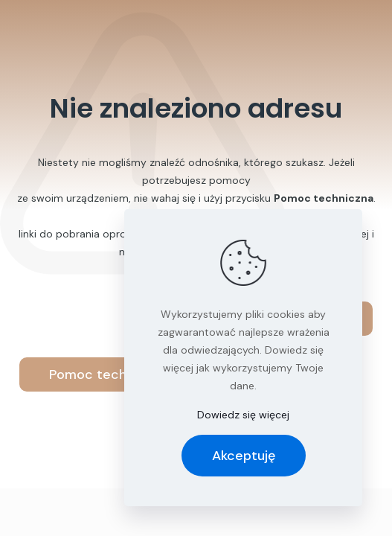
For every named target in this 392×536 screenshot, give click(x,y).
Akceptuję (244, 456)
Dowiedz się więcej (243, 415)
